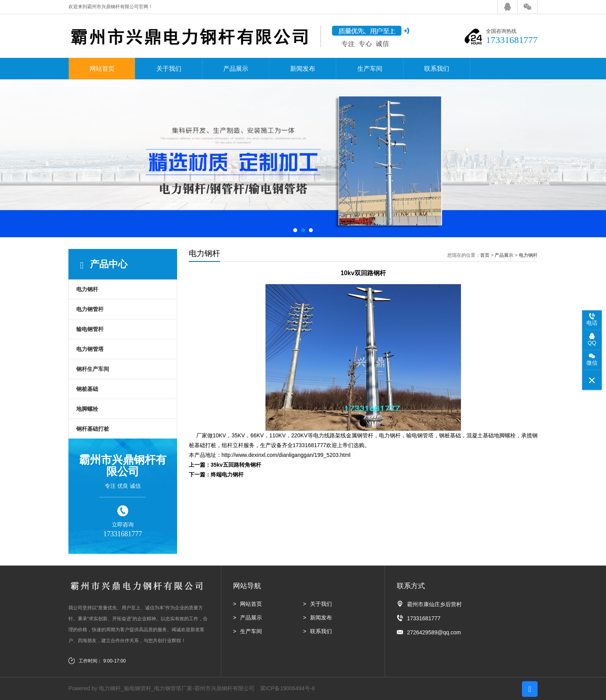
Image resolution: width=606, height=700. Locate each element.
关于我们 (169, 69)
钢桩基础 (87, 389)
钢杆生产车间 (93, 369)
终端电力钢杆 (227, 474)
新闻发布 (303, 69)
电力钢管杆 (90, 309)
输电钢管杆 (90, 329)
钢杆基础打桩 (93, 429)
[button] (295, 230)
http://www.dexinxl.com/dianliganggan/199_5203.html (286, 455)
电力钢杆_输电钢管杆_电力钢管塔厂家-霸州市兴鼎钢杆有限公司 (177, 688)
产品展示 (236, 69)
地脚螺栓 (87, 409)
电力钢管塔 (90, 349)
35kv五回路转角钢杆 (236, 465)
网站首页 (102, 69)
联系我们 (437, 69)
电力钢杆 (87, 289)
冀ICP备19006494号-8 (287, 688)
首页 (485, 255)
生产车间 (370, 69)
